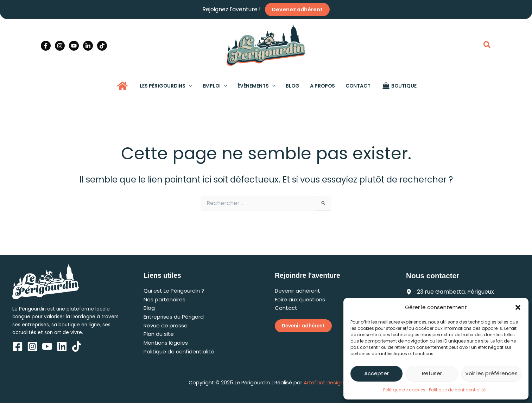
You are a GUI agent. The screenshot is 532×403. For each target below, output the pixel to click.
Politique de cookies (404, 390)
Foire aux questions (300, 299)
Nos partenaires (164, 299)
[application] (190, 86)
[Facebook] (46, 46)
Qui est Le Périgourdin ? (174, 291)
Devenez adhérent (297, 9)
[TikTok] (102, 46)
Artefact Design (324, 383)
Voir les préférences (491, 373)
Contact (286, 308)
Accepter (376, 373)
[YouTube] (74, 46)
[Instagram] (60, 46)
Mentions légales (166, 343)
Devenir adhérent (297, 291)
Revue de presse (166, 325)
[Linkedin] (88, 46)
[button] (518, 307)
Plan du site (159, 334)
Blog (149, 308)
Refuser (432, 373)
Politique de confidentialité (457, 390)
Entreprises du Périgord (174, 317)
